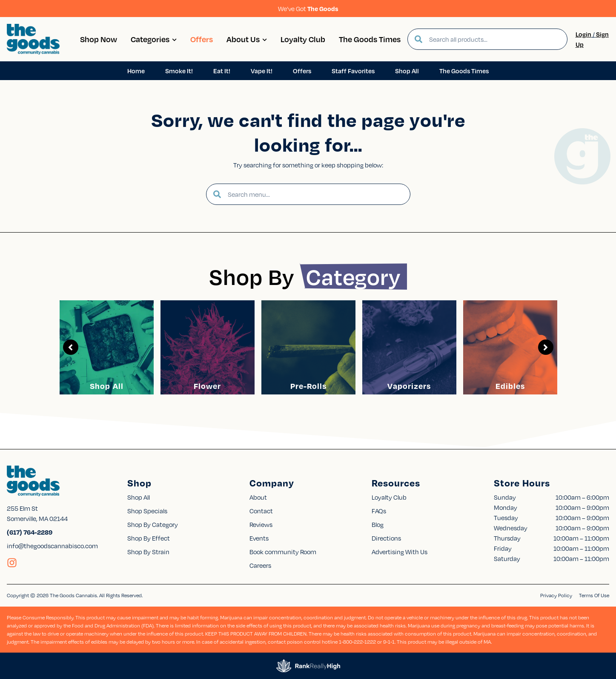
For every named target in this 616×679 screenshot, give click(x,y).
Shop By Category (153, 524)
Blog (378, 524)
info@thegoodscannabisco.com (52, 546)
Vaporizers (409, 386)
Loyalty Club (303, 39)
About (258, 497)
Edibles (510, 386)
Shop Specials (147, 511)
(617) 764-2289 (30, 532)
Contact (261, 511)
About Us (247, 39)
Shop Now (99, 39)
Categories (154, 39)
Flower (207, 386)
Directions (386, 538)
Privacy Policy (556, 595)
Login (583, 34)
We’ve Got (308, 9)
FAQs (379, 511)
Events (259, 538)
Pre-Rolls (308, 386)
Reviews (261, 524)
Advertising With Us (400, 552)
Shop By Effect (149, 538)
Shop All (107, 386)
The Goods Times (370, 39)
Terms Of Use (594, 595)
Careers (260, 565)
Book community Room (283, 552)
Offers (202, 39)
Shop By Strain (148, 552)
